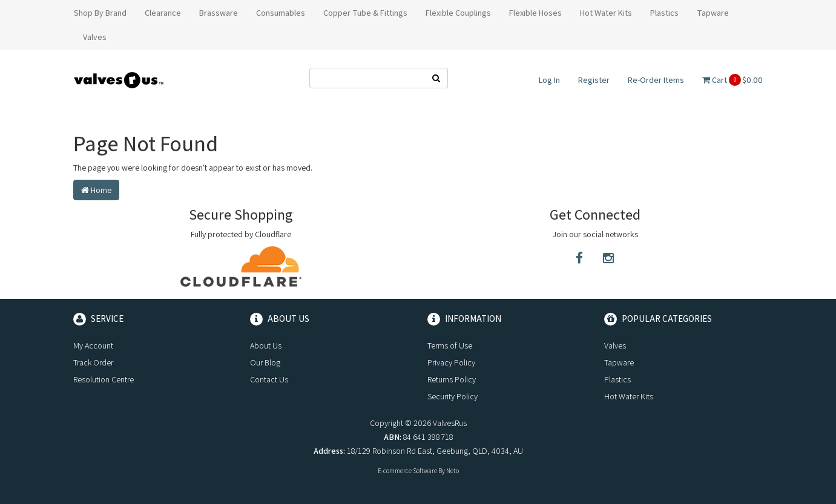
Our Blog (265, 362)
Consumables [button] (281, 13)
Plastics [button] (664, 13)
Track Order (93, 362)
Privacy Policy (451, 362)
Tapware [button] (713, 13)
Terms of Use (450, 345)
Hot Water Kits (629, 396)
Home (96, 190)
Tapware (619, 362)
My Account (93, 345)
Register (594, 80)
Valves (615, 345)
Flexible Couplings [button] (458, 13)
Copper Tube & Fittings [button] (365, 13)
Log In (549, 80)
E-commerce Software (407, 471)
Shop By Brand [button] (100, 13)
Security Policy (453, 396)
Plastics (617, 379)
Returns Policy (452, 379)
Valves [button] (95, 37)
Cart (732, 80)
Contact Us (269, 379)
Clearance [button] (163, 13)
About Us (266, 345)
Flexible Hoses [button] (535, 13)
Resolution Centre (104, 379)
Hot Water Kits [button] (606, 13)
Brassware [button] (219, 13)
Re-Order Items (656, 80)
